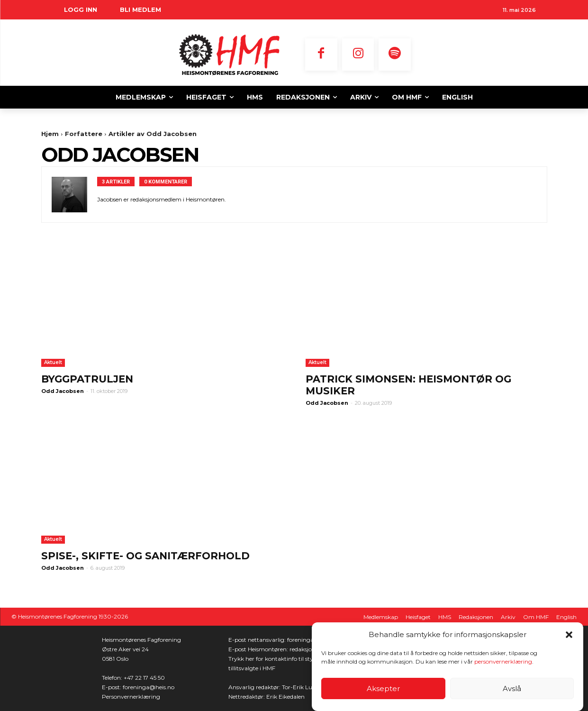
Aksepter (383, 689)
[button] (569, 635)
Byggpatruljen (87, 379)
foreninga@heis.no (149, 687)
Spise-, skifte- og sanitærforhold (145, 556)
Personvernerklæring (131, 697)
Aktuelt (53, 362)
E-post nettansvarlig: (258, 640)
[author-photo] (74, 195)
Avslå (512, 689)
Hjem (50, 134)
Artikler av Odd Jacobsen (153, 134)
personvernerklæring (503, 662)
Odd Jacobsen (63, 391)
